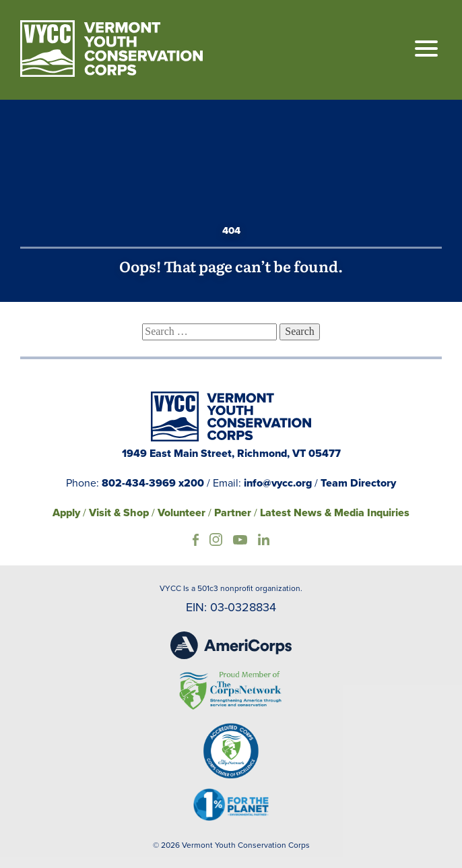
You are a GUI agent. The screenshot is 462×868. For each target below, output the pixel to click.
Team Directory (358, 483)
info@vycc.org (278, 483)
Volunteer (181, 513)
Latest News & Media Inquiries (335, 513)
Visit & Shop (119, 513)
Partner (233, 513)
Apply (66, 513)
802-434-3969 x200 (153, 483)
